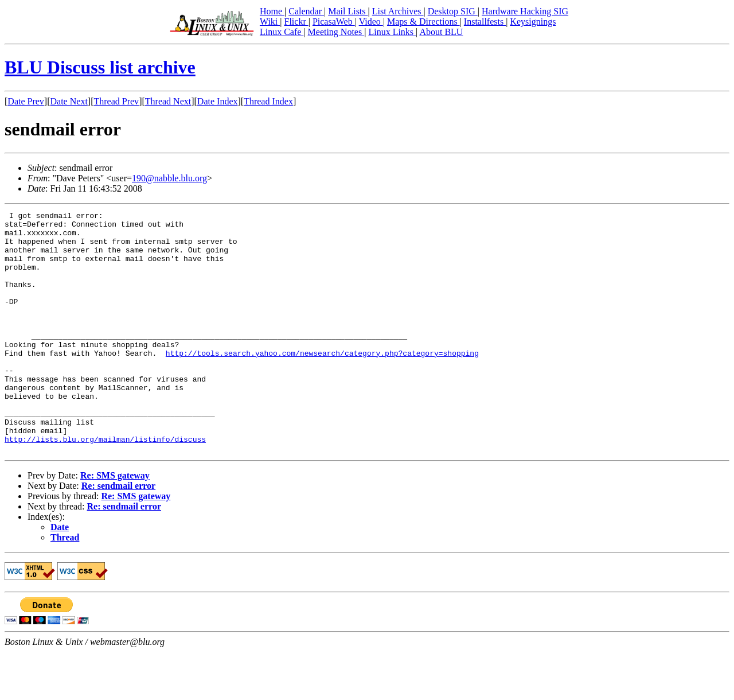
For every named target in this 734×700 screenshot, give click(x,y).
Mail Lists (348, 11)
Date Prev (26, 101)
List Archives (398, 11)
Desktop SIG (453, 11)
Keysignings (533, 22)
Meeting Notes (336, 32)
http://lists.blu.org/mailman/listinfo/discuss (105, 485)
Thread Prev (116, 101)
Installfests (485, 22)
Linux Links (392, 32)
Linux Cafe (282, 32)
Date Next (69, 101)
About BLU (441, 32)
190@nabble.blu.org (169, 178)
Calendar (306, 11)
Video (371, 22)
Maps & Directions (423, 22)
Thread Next (168, 101)
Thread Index (268, 101)
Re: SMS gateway (115, 524)
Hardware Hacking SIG (525, 11)
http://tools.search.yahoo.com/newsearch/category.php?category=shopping (322, 382)
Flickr (296, 22)
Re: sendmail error (118, 534)
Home (272, 11)
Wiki (270, 22)
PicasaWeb (334, 22)
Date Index (218, 101)
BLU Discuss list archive (100, 67)
